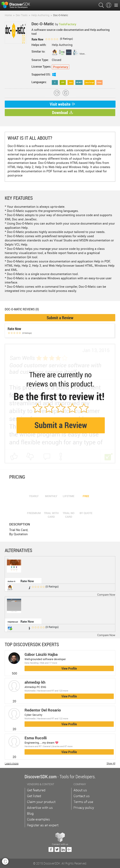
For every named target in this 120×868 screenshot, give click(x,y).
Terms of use (83, 802)
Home (8, 15)
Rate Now (27, 581)
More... (83, 54)
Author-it (11, 581)
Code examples (38, 819)
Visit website (63, 104)
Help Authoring (40, 15)
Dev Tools (22, 15)
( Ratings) (59, 39)
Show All (111, 763)
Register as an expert (43, 825)
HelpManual (13, 622)
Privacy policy (84, 808)
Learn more (12, 763)
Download (63, 112)
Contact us (82, 796)
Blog (30, 813)
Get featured (36, 790)
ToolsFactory (68, 24)
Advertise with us (40, 808)
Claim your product (41, 802)
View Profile (69, 668)
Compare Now (106, 595)
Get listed (34, 796)
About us (80, 790)
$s (17, 5)
